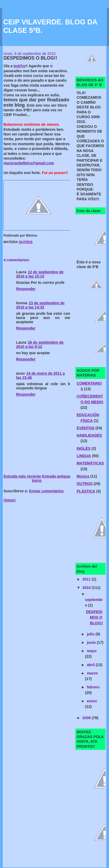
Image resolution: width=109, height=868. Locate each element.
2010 (87, 588)
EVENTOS (85, 428)
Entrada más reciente (22, 476)
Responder (26, 289)
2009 (87, 718)
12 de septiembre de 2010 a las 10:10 (40, 274)
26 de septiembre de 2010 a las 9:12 (40, 344)
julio (91, 634)
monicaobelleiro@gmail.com (29, 163)
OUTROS (26, 242)
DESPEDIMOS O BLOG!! (94, 617)
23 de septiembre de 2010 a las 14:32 (40, 305)
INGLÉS (84, 448)
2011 (87, 579)
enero (92, 701)
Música (83, 476)
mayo (92, 651)
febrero (93, 687)
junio (92, 642)
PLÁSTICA (86, 491)
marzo (92, 673)
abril (91, 665)
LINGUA (84, 456)
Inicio (37, 480)
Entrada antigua (56, 476)
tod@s (19, 66)
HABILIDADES (89, 435)
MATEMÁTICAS (90, 463)
